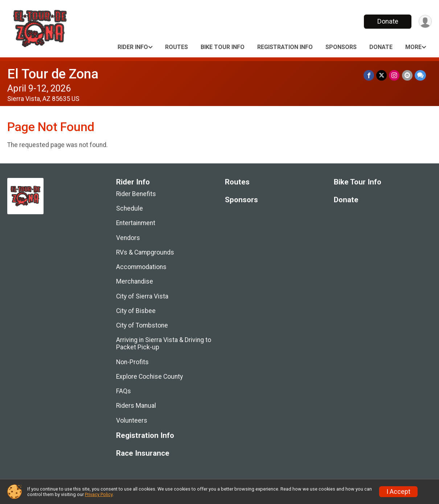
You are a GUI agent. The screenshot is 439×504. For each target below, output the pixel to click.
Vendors (128, 238)
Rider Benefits (136, 194)
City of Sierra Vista (142, 296)
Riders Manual (136, 406)
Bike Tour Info (223, 47)
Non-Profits (132, 362)
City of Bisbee (136, 311)
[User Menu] (425, 22)
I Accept (398, 492)
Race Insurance (143, 453)
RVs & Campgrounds (145, 252)
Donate (387, 21)
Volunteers (132, 420)
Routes (177, 47)
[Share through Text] (420, 75)
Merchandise (135, 281)
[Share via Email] (407, 75)
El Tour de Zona (53, 74)
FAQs (124, 391)
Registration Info (285, 47)
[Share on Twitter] (382, 75)
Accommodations (141, 267)
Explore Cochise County (149, 377)
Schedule (130, 208)
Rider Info (133, 47)
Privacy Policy (99, 494)
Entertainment (136, 223)
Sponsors (341, 47)
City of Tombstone (142, 325)
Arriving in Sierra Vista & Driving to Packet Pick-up (164, 344)
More (413, 47)
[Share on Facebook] (369, 75)
